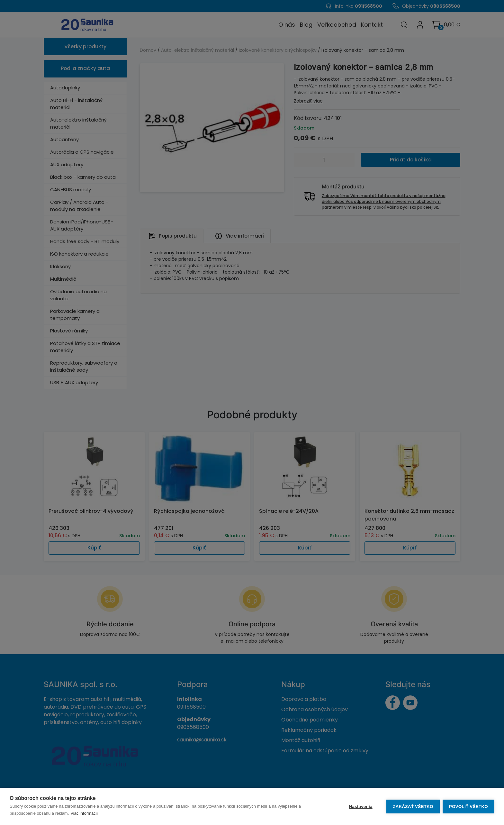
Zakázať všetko (413, 807)
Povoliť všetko (468, 807)
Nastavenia (360, 807)
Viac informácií (84, 813)
